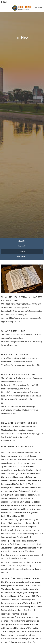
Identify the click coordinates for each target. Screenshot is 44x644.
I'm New (22, 251)
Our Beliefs (22, 256)
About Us (22, 241)
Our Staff (22, 246)
